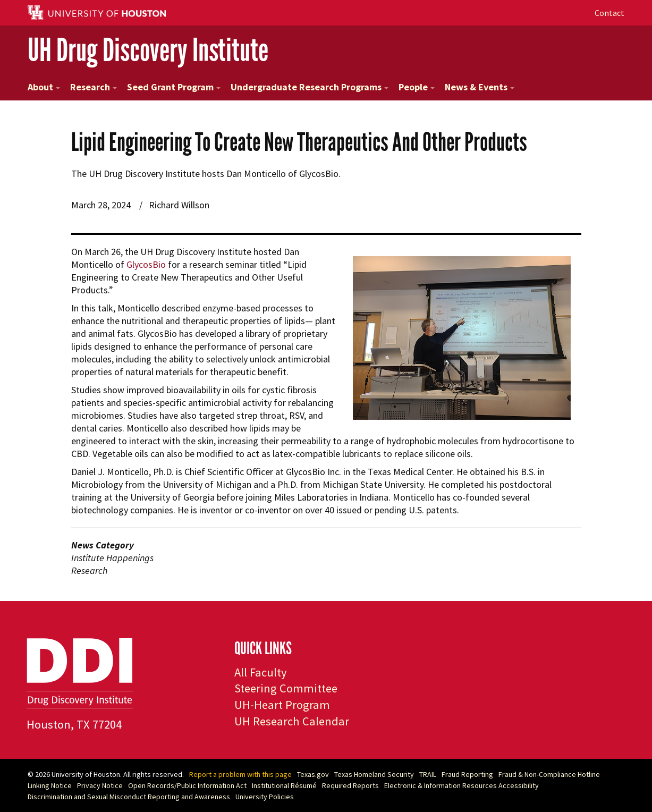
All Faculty (261, 672)
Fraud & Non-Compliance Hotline (549, 774)
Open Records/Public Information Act (187, 785)
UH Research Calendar (292, 721)
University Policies (265, 797)
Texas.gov (313, 774)
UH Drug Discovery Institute (148, 50)
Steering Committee (286, 688)
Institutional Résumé (284, 785)
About (44, 87)
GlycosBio (146, 264)
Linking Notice (50, 785)
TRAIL (428, 774)
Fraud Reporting (467, 774)
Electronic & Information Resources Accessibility (462, 785)
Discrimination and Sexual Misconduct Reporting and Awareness (129, 797)
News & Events (480, 87)
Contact (609, 13)
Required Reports (350, 785)
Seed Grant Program (174, 87)
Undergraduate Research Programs (310, 87)
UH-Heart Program (282, 705)
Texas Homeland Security (374, 774)
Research (94, 87)
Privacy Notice (100, 785)
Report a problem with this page (240, 774)
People (417, 87)
